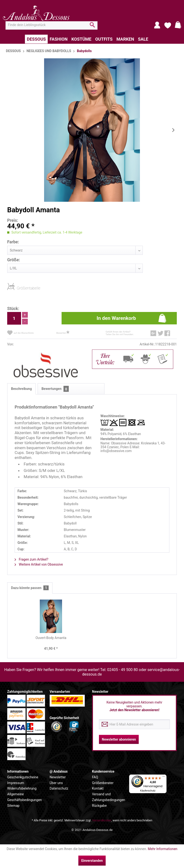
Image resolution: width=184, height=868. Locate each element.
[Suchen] (92, 27)
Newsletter (58, 777)
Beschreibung (21, 389)
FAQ (95, 777)
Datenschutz (59, 788)
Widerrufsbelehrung (22, 788)
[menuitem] (52, 25)
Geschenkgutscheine (23, 777)
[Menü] (164, 777)
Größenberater (103, 783)
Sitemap (13, 806)
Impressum (16, 783)
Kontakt (98, 788)
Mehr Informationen (163, 849)
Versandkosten (102, 820)
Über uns (56, 783)
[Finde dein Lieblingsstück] (52, 25)
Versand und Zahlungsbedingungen (109, 797)
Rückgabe (99, 806)
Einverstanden (92, 861)
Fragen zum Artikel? (32, 559)
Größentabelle (18, 288)
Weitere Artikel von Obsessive (39, 564)
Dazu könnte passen (30, 588)
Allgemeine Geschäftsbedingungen (24, 797)
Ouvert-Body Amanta (51, 638)
